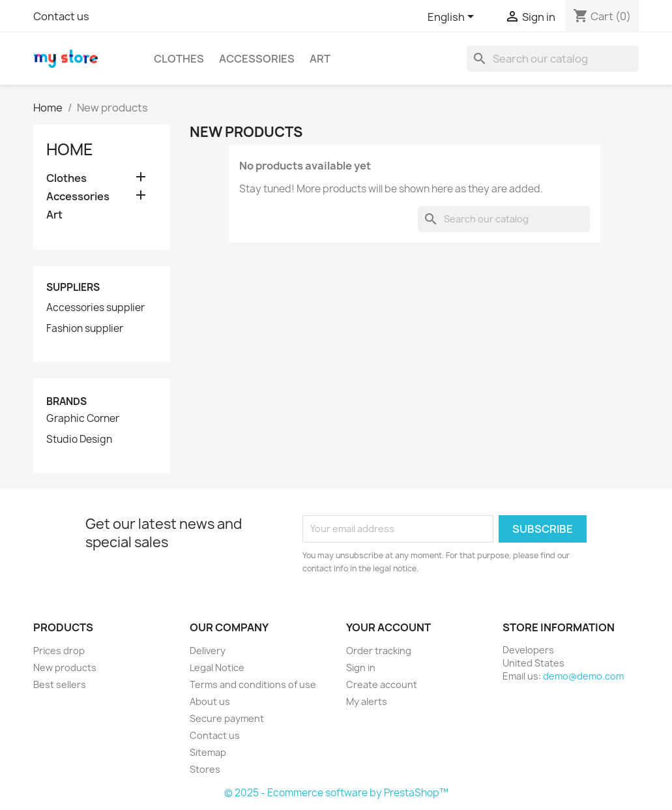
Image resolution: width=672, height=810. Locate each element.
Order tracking (379, 651)
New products (65, 667)
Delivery (208, 651)
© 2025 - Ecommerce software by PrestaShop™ (336, 793)
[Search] (553, 59)
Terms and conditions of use (253, 684)
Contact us (61, 16)
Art (320, 59)
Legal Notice (217, 667)
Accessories (257, 59)
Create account (382, 684)
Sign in (361, 667)
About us (210, 701)
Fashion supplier (85, 329)
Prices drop (59, 651)
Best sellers (60, 684)
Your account (388, 627)
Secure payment (227, 718)
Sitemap (208, 752)
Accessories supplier (95, 308)
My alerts (367, 701)
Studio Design (79, 440)
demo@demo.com (583, 676)
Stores (205, 769)
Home (70, 149)
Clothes (179, 59)
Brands (66, 401)
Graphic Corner (83, 419)
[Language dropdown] (453, 18)
